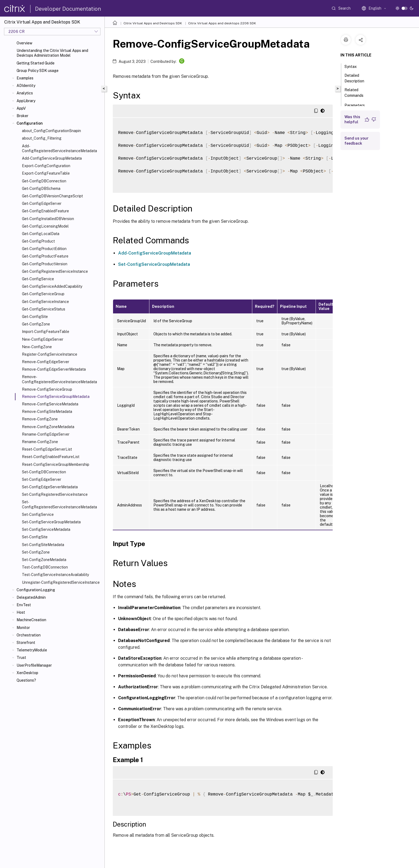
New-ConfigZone (37, 347)
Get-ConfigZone (36, 324)
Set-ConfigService (38, 514)
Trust (21, 658)
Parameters (358, 105)
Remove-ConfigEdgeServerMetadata (54, 369)
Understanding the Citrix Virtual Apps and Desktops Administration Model (52, 53)
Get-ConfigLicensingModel (45, 226)
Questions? (26, 680)
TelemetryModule (32, 650)
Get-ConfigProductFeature (45, 256)
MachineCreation (31, 620)
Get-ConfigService (38, 279)
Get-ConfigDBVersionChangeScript (52, 196)
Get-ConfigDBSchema (41, 189)
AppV (21, 108)
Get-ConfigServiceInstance (45, 302)
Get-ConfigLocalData (41, 234)
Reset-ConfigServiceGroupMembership (56, 464)
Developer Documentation (68, 9)
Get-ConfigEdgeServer (42, 203)
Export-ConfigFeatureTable (46, 173)
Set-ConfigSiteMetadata (43, 545)
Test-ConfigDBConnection (45, 567)
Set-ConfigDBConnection (44, 472)
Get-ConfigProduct (38, 241)
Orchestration (29, 635)
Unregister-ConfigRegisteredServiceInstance (61, 582)
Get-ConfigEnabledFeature (45, 211)
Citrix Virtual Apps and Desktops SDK (153, 23)
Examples (25, 78)
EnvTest (24, 605)
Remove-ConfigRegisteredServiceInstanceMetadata (59, 379)
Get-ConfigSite (35, 317)
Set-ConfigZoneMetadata (44, 560)
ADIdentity (26, 86)
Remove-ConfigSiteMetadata (47, 412)
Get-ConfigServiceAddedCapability (52, 286)
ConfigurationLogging (36, 590)
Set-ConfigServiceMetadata (46, 529)
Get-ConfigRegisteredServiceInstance (55, 271)
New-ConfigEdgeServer (43, 339)
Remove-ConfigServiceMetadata (50, 404)
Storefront (26, 643)
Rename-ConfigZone (40, 442)
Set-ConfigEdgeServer (42, 479)
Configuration (30, 123)
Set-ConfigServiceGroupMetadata (51, 522)
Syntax (354, 66)
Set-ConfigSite (35, 537)
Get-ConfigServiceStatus (44, 309)
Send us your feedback (356, 141)
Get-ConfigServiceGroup (43, 294)
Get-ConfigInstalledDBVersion (48, 219)
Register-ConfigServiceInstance (50, 354)
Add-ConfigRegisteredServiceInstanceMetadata (59, 148)
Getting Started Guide (36, 63)
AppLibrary (26, 101)
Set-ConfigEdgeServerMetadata (50, 487)
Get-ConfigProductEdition (44, 249)
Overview (24, 43)
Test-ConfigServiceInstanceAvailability (55, 575)
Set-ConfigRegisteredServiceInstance (55, 494)
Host (21, 612)
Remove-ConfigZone (40, 419)
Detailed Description (357, 78)
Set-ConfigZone (36, 552)
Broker (22, 116)
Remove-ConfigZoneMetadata (48, 427)
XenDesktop (27, 673)
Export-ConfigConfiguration (46, 166)
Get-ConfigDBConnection (44, 181)
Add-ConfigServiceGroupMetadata (52, 158)
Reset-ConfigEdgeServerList (47, 449)
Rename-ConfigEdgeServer (46, 434)
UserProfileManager (34, 665)
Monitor (23, 628)
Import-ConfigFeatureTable (46, 332)
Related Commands (357, 93)
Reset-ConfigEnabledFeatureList (51, 457)
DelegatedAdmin (31, 597)
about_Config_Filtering (42, 138)
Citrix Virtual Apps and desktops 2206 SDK (222, 23)
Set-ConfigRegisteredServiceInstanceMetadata (59, 504)
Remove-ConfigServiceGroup (47, 389)
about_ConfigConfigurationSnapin (51, 131)
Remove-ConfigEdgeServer (46, 362)
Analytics (25, 93)
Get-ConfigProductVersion (45, 264)
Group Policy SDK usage (38, 71)
